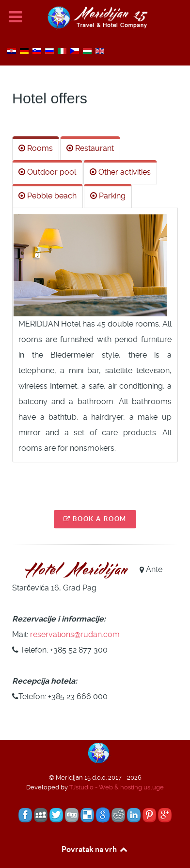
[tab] (36, 148)
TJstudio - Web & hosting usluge (117, 787)
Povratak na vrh (95, 849)
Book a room (95, 519)
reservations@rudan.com (75, 634)
